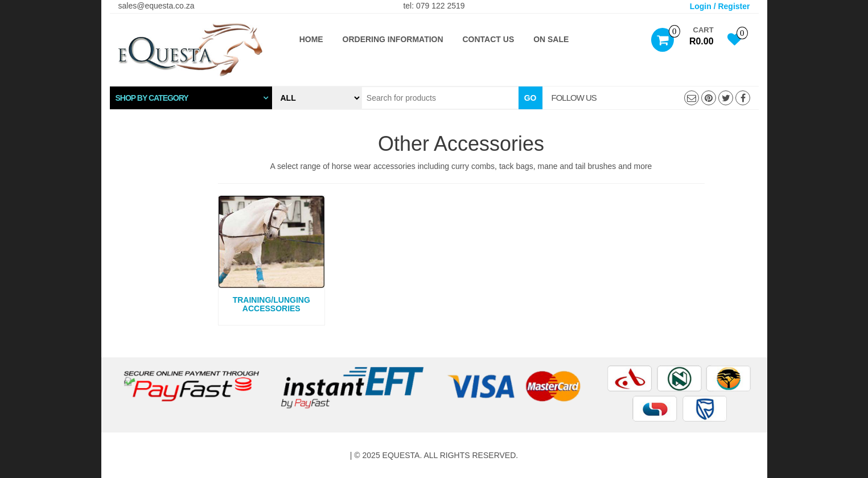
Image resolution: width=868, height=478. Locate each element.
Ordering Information (393, 39)
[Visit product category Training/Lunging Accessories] (272, 256)
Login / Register (720, 6)
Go (530, 98)
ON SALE (551, 39)
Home (311, 39)
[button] (191, 98)
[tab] (191, 98)
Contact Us (489, 39)
